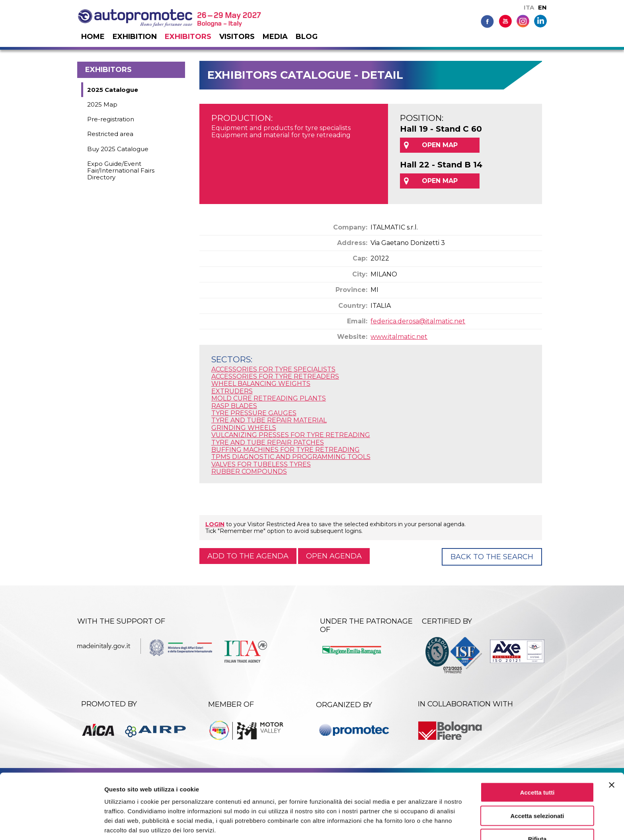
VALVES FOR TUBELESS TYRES (261, 464)
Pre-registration (111, 119)
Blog (307, 37)
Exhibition (135, 37)
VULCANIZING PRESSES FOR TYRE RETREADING (291, 435)
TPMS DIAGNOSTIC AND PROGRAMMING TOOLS (291, 457)
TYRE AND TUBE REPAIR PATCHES (268, 442)
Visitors (237, 37)
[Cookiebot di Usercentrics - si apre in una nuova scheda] (52, 824)
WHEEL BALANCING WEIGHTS (261, 384)
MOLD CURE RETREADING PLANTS (269, 398)
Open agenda (334, 556)
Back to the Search (492, 557)
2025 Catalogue (113, 90)
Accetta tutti (537, 761)
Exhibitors (188, 37)
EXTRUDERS (232, 391)
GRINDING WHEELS (244, 428)
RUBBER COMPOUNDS (249, 472)
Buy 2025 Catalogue (118, 149)
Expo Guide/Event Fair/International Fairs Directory (121, 171)
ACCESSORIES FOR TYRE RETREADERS (275, 376)
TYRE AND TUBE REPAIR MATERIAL (269, 420)
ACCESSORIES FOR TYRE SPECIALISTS (273, 369)
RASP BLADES (234, 406)
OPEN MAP (440, 145)
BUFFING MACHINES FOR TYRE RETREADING (286, 450)
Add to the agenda (248, 556)
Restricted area (110, 134)
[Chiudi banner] (612, 753)
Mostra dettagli (419, 824)
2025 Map (102, 104)
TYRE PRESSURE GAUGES (254, 413)
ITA (529, 7)
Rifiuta (537, 808)
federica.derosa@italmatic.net (418, 321)
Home (93, 37)
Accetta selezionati (537, 784)
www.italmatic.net (399, 337)
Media (275, 37)
